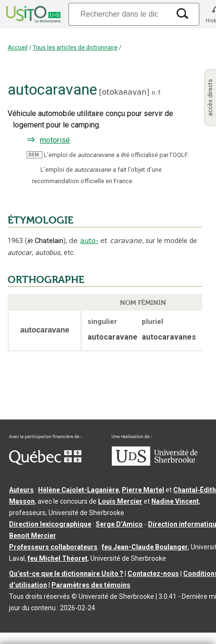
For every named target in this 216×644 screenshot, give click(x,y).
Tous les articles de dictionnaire (75, 48)
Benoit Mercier (33, 536)
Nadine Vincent (175, 501)
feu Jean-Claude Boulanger (145, 547)
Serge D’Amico (119, 524)
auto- (89, 241)
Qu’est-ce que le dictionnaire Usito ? (66, 574)
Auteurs (21, 490)
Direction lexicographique (50, 524)
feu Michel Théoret (58, 558)
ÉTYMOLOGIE (40, 220)
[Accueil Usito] (32, 14)
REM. (34, 155)
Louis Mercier (120, 501)
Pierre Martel (143, 490)
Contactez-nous (153, 574)
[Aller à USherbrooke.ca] (155, 463)
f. (160, 93)
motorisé (55, 140)
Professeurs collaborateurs (53, 547)
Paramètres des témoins (91, 585)
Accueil (18, 48)
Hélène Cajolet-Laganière (79, 490)
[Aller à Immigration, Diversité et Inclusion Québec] (45, 462)
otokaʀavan (124, 92)
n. (154, 93)
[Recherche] (119, 14)
